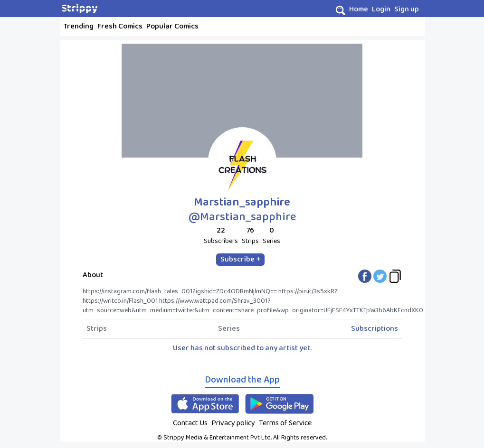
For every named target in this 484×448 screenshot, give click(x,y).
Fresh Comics (120, 26)
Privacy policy (233, 423)
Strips (97, 329)
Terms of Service (285, 423)
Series (229, 329)
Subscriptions (375, 329)
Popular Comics (172, 26)
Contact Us (190, 423)
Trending (79, 26)
